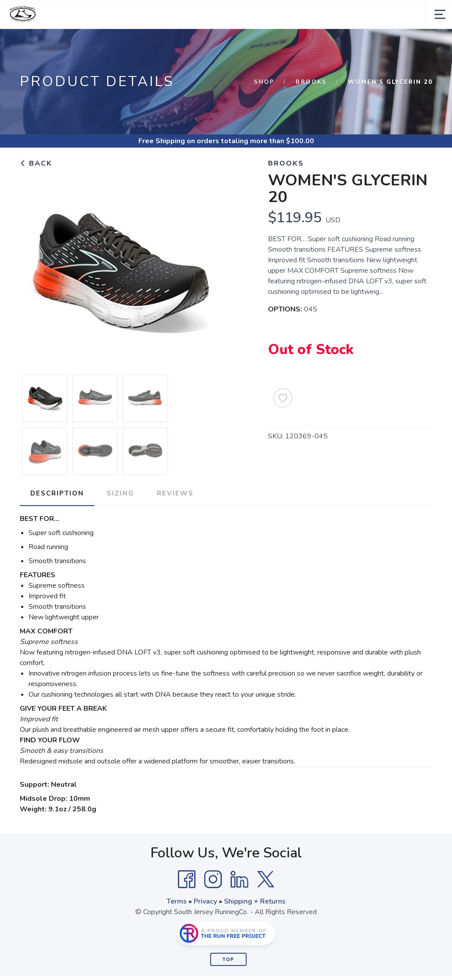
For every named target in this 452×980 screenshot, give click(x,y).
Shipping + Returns (255, 901)
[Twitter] (266, 879)
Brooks (311, 82)
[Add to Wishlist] (283, 398)
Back (36, 163)
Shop (264, 82)
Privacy (205, 901)
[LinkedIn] (239, 879)
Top (228, 960)
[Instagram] (213, 879)
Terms (177, 901)
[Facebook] (187, 879)
